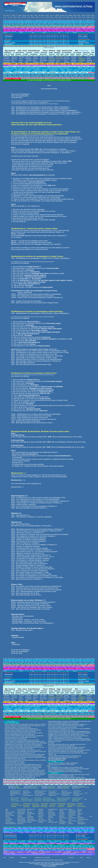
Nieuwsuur (41, 79)
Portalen (10, 75)
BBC (79, 74)
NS (48, 24)
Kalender (44, 33)
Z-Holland (63, 28)
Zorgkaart (92, 24)
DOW (56, 26)
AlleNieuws (12, 28)
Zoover (87, 24)
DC (35, 21)
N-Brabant (73, 28)
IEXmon (5, 26)
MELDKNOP (91, 79)
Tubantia (81, 20)
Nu (52, 20)
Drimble (35, 24)
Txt (24, 74)
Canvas (92, 74)
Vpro (93, 76)
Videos (21, 33)
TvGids (19, 74)
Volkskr (88, 20)
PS (54, 26)
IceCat (26, 75)
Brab (9, 20)
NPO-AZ (63, 79)
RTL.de (60, 74)
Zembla (87, 78)
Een (86, 74)
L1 (91, 23)
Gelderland (48, 28)
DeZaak (93, 25)
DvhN (12, 20)
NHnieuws (74, 23)
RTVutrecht (68, 23)
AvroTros (16, 76)
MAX (67, 76)
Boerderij (30, 21)
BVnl (35, 76)
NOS (59, 33)
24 (7, 21)
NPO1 (30, 79)
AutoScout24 (69, 25)
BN (17, 28)
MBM (4, 25)
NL (19, 28)
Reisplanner (52, 24)
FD (14, 20)
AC (8, 21)
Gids (22, 74)
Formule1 (5, 33)
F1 (4, 24)
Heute (76, 74)
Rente (77, 26)
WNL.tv (83, 78)
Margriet (23, 24)
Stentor (69, 20)
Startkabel (82, 75)
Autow (16, 21)
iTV (57, 24)
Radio (55, 79)
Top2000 (5, 75)
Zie (91, 21)
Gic (25, 20)
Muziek (72, 76)
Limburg (78, 28)
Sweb (76, 21)
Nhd (37, 20)
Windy (93, 75)
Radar (63, 78)
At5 (13, 21)
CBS (10, 24)
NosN (59, 24)
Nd (35, 20)
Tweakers (80, 21)
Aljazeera (49, 74)
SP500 (60, 26)
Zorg (94, 21)
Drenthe (49, 23)
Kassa (38, 78)
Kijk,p (48, 78)
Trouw (77, 20)
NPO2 (34, 79)
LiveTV (27, 79)
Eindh (38, 21)
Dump (13, 24)
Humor (53, 76)
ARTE (79, 79)
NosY (13, 23)
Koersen (23, 26)
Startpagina (75, 75)
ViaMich (39, 25)
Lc (33, 20)
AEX (27, 26)
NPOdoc (22, 23)
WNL (18, 23)
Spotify (28, 25)
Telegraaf (73, 20)
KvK (16, 24)
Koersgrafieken (16, 26)
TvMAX (76, 78)
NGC (87, 79)
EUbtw (9, 74)
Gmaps (47, 25)
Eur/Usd (85, 26)
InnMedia (61, 76)
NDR (57, 74)
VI (85, 21)
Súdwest (45, 23)
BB (18, 21)
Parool (61, 20)
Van (84, 21)
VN (86, 20)
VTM (89, 74)
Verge (74, 24)
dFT (16, 20)
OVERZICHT (9, 79)
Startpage (92, 78)
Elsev (18, 20)
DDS (37, 76)
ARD (52, 74)
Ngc (34, 23)
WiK (16, 23)
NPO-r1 (80, 76)
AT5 (78, 23)
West (81, 23)
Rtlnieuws (33, 74)
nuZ (56, 20)
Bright (26, 23)
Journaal (23, 79)
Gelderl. (22, 20)
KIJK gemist (43, 74)
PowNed (42, 78)
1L (4, 21)
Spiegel (66, 74)
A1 (19, 75)
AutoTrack (75, 25)
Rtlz (37, 74)
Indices (37, 26)
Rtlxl (11, 23)
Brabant (88, 23)
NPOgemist (68, 79)
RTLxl (37, 79)
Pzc (66, 20)
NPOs (45, 20)
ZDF (63, 74)
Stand (33, 33)
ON (58, 20)
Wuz (92, 20)
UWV (16, 74)
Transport (81, 24)
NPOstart (28, 74)
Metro (56, 21)
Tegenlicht (68, 78)
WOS (87, 21)
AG (10, 21)
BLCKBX (23, 76)
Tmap (43, 26)
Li (34, 20)
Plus (26, 24)
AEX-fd (33, 26)
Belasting (5, 74)
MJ (59, 21)
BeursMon (10, 26)
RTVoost (59, 23)
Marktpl (39, 24)
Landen (70, 75)
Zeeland (84, 23)
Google (28, 20)
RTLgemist (74, 79)
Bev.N (13, 78)
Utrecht (53, 28)
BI (93, 20)
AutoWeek (86, 25)
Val (80, 26)
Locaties (64, 25)
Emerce (41, 21)
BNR (26, 21)
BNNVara (28, 76)
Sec (74, 21)
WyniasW (83, 79)
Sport (62, 24)
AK (4, 23)
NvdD (61, 21)
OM (42, 24)
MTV (32, 25)
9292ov (45, 24)
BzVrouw (22, 78)
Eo (44, 76)
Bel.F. (71, 26)
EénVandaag (27, 78)
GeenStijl (49, 76)
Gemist (51, 78)
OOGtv (37, 23)
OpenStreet (55, 25)
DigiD (13, 74)
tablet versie (90, 28)
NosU (42, 20)
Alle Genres (11, 76)
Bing (68, 24)
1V (5, 21)
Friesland (28, 28)
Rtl (89, 76)
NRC (50, 20)
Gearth (43, 25)
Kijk (8, 23)
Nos (40, 20)
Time (77, 24)
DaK (33, 21)
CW (90, 21)
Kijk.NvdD (56, 78)
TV (4, 78)
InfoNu (29, 75)
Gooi (50, 21)
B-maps (60, 25)
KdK (50, 26)
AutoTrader (80, 25)
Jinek (35, 78)
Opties (63, 26)
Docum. (41, 76)
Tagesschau (71, 74)
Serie (91, 76)
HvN (32, 78)
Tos (52, 26)
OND (63, 21)
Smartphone (91, 26)
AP (12, 21)
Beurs (6, 20)
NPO (6, 23)
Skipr (71, 24)
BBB (20, 76)
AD (4, 20)
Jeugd (57, 76)
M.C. (69, 76)
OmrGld (63, 23)
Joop (31, 20)
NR (48, 20)
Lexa (33, 75)
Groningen (23, 28)
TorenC (72, 78)
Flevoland (54, 23)
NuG (54, 20)
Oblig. (74, 26)
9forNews (5, 76)
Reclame (61, 75)
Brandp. (17, 78)
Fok (44, 21)
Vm (84, 20)
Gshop (50, 25)
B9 (18, 75)
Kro (64, 76)
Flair (32, 24)
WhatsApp (83, 28)
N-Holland (58, 28)
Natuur (76, 76)
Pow (64, 20)
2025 (8, 28)
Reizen (86, 76)
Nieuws (6, 24)
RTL (72, 21)
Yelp (90, 25)
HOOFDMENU (16, 79)
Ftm (40, 26)
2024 (4, 28)
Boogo (14, 75)
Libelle (19, 24)
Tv (94, 23)
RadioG (67, 21)
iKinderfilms (47, 79)
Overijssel (43, 28)
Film (46, 76)
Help (4, 79)
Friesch (47, 21)
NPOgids (59, 79)
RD (70, 21)
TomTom (35, 25)
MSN (65, 24)
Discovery (30, 23)
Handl (22, 75)
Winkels (66, 75)
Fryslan (41, 23)
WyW (80, 78)
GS (52, 21)
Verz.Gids (88, 75)
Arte (11, 78)
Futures (67, 26)
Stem (23, 21)
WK (85, 24)
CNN (55, 74)
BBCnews (83, 74)
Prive (29, 24)
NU (90, 33)
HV (54, 21)
